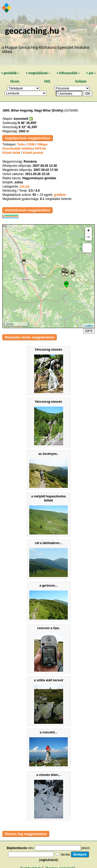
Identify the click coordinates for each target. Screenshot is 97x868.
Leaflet (88, 326)
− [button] (89, 237)
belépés (81, 81)
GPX (89, 331)
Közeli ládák (11, 153)
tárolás (65, 855)
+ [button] (89, 231)
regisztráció (48, 860)
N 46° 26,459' (27, 123)
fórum (15, 81)
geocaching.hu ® (35, 30)
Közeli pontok (33, 153)
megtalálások (38, 73)
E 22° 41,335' (28, 127)
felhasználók (68, 73)
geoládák (10, 73)
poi (91, 73)
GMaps (42, 144)
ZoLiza (24, 186)
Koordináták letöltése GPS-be (24, 149)
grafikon (60, 195)
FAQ (47, 81)
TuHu (21, 144)
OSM (31, 144)
